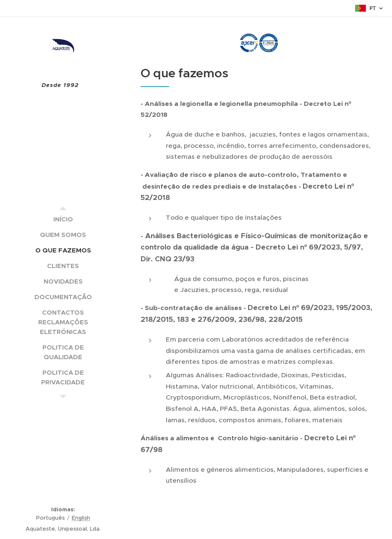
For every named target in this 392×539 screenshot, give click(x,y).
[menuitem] (63, 219)
